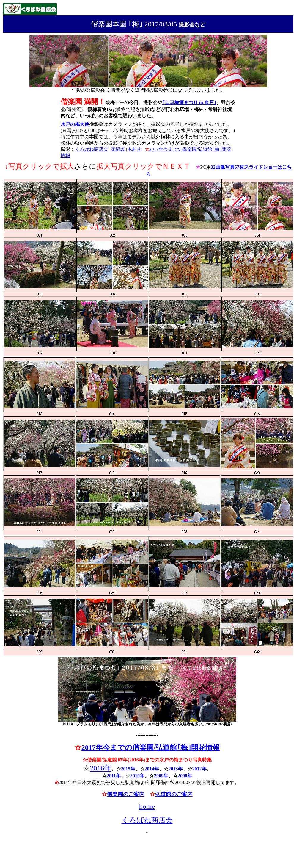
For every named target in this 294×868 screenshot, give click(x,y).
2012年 (199, 769)
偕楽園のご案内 (126, 794)
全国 (190, 103)
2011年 (114, 776)
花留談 (118, 149)
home (147, 806)
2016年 (101, 768)
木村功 (134, 149)
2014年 (152, 769)
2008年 (185, 776)
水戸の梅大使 (75, 124)
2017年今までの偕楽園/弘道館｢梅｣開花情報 (151, 747)
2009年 (161, 776)
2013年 (176, 769)
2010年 (137, 776)
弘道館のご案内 (174, 794)
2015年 (128, 769)
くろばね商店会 (92, 149)
